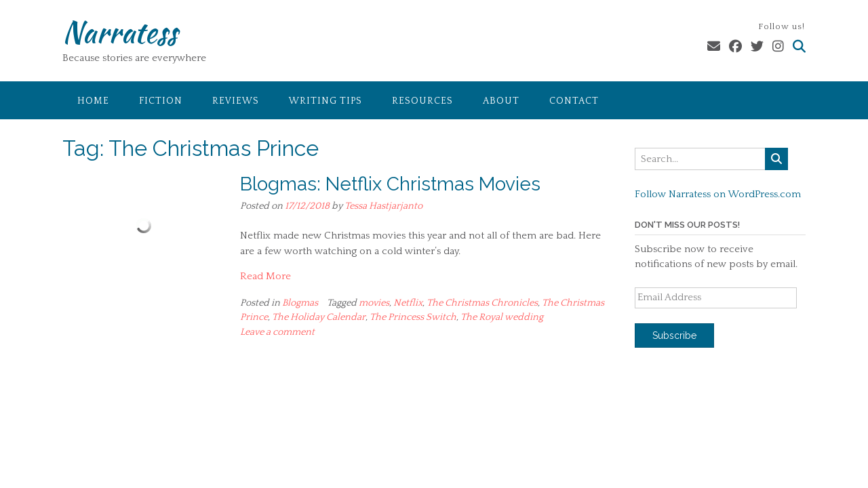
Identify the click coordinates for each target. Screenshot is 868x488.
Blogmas (300, 303)
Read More (265, 276)
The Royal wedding (502, 317)
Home (93, 101)
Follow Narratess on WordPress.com (718, 194)
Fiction (161, 101)
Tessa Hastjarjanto (383, 206)
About (501, 101)
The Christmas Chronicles (482, 303)
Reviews (236, 101)
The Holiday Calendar (319, 317)
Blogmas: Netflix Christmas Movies (390, 184)
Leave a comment (277, 332)
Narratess (120, 32)
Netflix (408, 303)
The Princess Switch (413, 317)
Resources (422, 101)
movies (374, 303)
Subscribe (674, 335)
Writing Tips (325, 101)
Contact (574, 101)
